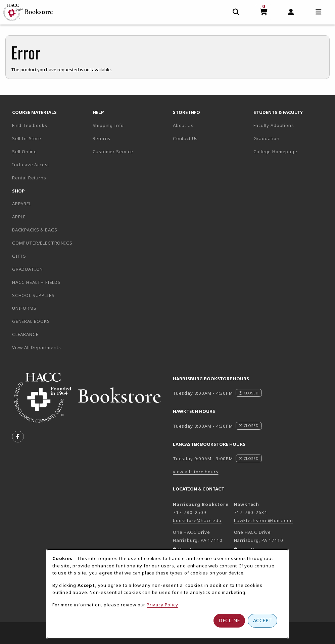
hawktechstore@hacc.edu (264, 520)
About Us (183, 125)
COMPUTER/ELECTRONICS (42, 243)
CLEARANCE (25, 334)
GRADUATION (28, 269)
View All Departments (37, 347)
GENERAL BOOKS (31, 321)
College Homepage (291, 151)
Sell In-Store (27, 138)
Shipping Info (108, 125)
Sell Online (25, 152)
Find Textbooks (30, 125)
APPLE (19, 217)
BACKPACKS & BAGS (35, 230)
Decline (229, 620)
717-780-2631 (251, 512)
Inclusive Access (31, 165)
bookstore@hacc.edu (197, 520)
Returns (102, 138)
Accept (263, 620)
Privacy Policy (162, 605)
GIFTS (19, 256)
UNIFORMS (24, 308)
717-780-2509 (190, 512)
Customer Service (113, 152)
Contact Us (185, 138)
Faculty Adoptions (274, 125)
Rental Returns (29, 178)
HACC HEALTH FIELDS (36, 282)
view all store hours (196, 472)
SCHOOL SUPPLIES (33, 295)
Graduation (267, 138)
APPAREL (22, 204)
